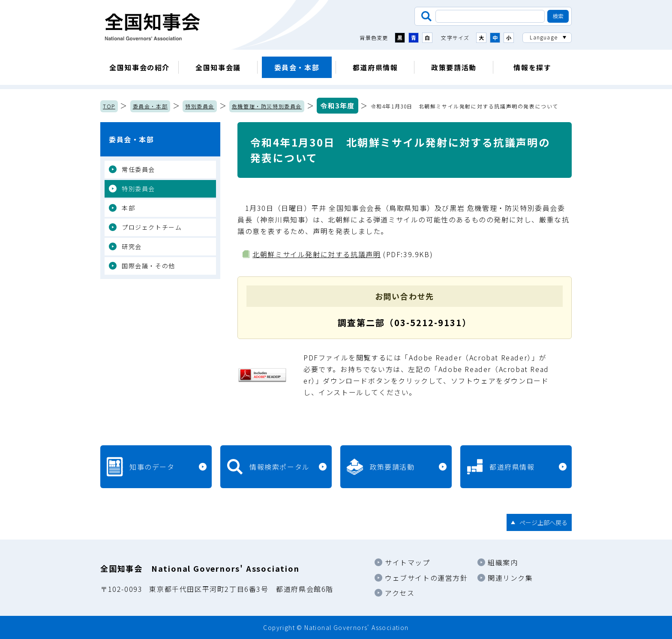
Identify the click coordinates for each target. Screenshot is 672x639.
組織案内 (503, 562)
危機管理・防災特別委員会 (267, 106)
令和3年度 (337, 105)
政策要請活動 (454, 67)
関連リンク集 (510, 578)
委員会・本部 (297, 67)
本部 (128, 208)
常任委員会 (138, 169)
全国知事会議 (218, 67)
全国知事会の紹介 (139, 67)
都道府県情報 (375, 67)
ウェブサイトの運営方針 (426, 578)
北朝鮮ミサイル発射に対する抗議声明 (316, 254)
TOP (109, 106)
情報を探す (532, 67)
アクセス (400, 593)
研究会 (132, 246)
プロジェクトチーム (152, 227)
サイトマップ (408, 562)
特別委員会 (200, 106)
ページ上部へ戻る (543, 522)
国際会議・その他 (148, 266)
